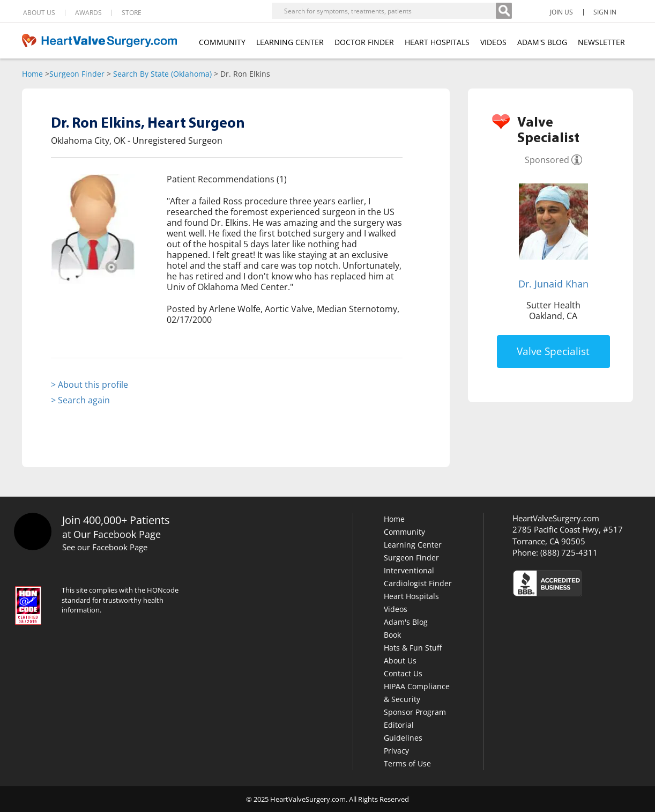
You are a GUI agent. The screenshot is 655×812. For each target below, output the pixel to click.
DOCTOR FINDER (364, 42)
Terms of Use (407, 763)
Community (404, 532)
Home (32, 74)
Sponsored (547, 160)
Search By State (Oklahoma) (162, 74)
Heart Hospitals (411, 596)
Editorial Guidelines (403, 731)
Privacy (396, 751)
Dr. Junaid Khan (553, 284)
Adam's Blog (406, 622)
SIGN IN (605, 12)
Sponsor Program (415, 712)
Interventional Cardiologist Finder (418, 577)
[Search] (504, 11)
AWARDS (88, 13)
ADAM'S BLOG (542, 42)
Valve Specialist (553, 351)
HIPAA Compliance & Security (417, 693)
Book (392, 635)
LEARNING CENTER (290, 42)
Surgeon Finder (77, 74)
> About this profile (90, 385)
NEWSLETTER (601, 42)
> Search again (80, 400)
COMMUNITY (222, 42)
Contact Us (403, 673)
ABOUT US (39, 13)
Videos (396, 609)
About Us (400, 660)
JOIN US (561, 12)
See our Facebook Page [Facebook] (105, 547)
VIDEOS (493, 42)
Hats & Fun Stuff (413, 648)
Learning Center (413, 545)
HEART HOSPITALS (437, 42)
